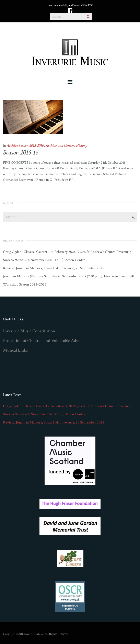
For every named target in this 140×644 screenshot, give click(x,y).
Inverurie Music (34, 634)
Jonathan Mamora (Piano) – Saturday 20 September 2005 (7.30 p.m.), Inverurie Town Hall (68, 276)
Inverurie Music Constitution (29, 331)
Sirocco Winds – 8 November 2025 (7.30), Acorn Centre (44, 260)
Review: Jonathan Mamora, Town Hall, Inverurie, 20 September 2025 (54, 268)
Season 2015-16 (21, 153)
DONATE (87, 5)
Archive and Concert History (66, 146)
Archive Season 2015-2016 (25, 146)
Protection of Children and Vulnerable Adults (43, 341)
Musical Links (15, 350)
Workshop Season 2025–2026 (25, 285)
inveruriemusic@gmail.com (63, 5)
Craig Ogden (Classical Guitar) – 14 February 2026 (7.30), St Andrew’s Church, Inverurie (67, 252)
